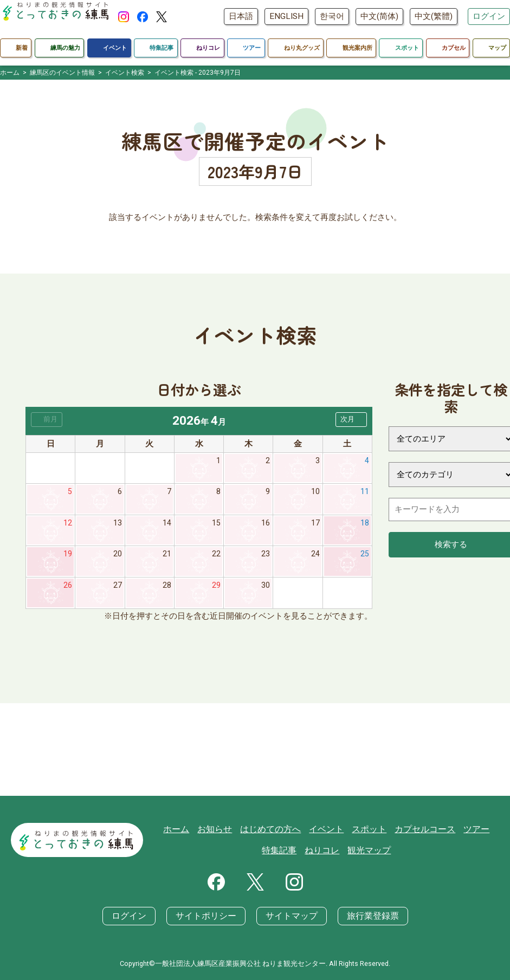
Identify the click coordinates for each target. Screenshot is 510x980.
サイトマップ (289, 917)
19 (68, 557)
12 (68, 525)
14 (167, 525)
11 (365, 493)
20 (118, 557)
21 (167, 557)
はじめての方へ (276, 829)
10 (315, 493)
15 (216, 525)
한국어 (332, 16)
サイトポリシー (208, 917)
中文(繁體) (434, 16)
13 (118, 525)
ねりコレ (325, 851)
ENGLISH (286, 16)
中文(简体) (379, 16)
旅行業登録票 (366, 917)
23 (266, 557)
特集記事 (284, 851)
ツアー (471, 829)
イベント (329, 829)
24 (315, 557)
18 (365, 525)
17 (315, 525)
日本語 (241, 16)
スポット (370, 829)
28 (167, 589)
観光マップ (369, 851)
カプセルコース (422, 829)
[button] (351, 420)
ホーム (187, 829)
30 (266, 589)
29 (216, 589)
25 (365, 557)
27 (118, 589)
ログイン (489, 16)
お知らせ (223, 829)
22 (216, 557)
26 (68, 589)
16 (266, 525)
